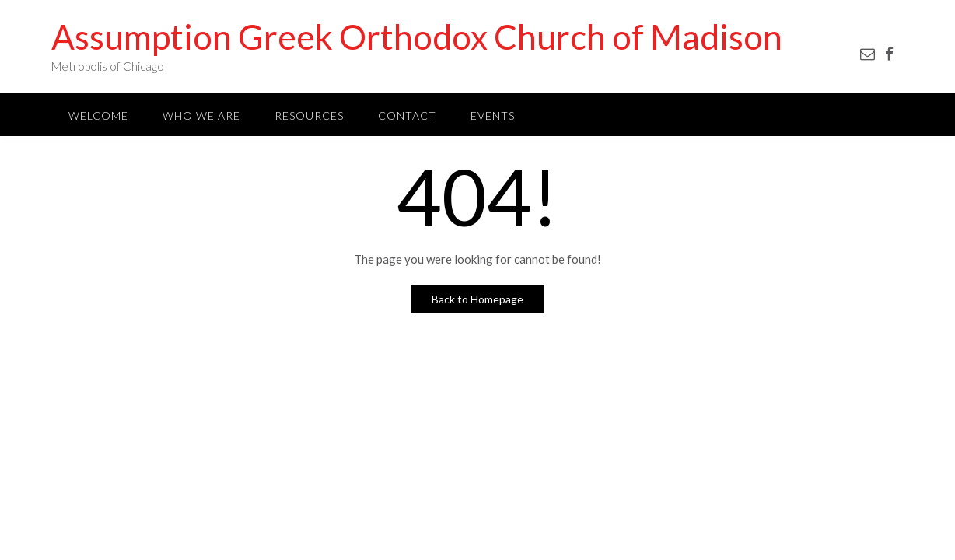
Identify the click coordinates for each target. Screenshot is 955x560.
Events (493, 115)
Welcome (98, 115)
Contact (407, 115)
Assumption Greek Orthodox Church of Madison (417, 37)
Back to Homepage (477, 299)
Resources (309, 115)
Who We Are (201, 115)
